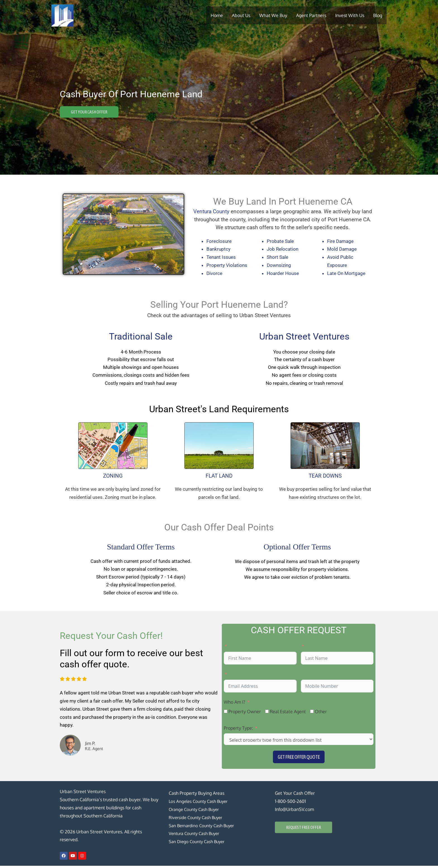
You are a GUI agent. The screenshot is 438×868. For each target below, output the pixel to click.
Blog (378, 15)
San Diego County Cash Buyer (199, 844)
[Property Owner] (226, 714)
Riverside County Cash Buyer (197, 820)
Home (217, 15)
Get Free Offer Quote (299, 759)
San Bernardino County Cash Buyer (204, 828)
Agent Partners (311, 15)
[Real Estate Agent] (267, 714)
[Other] (312, 714)
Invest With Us (350, 15)
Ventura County (211, 212)
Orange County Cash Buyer (196, 812)
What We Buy (273, 15)
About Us (241, 15)
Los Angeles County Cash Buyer (200, 803)
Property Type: (238, 730)
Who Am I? (235, 704)
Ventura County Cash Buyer (196, 836)
